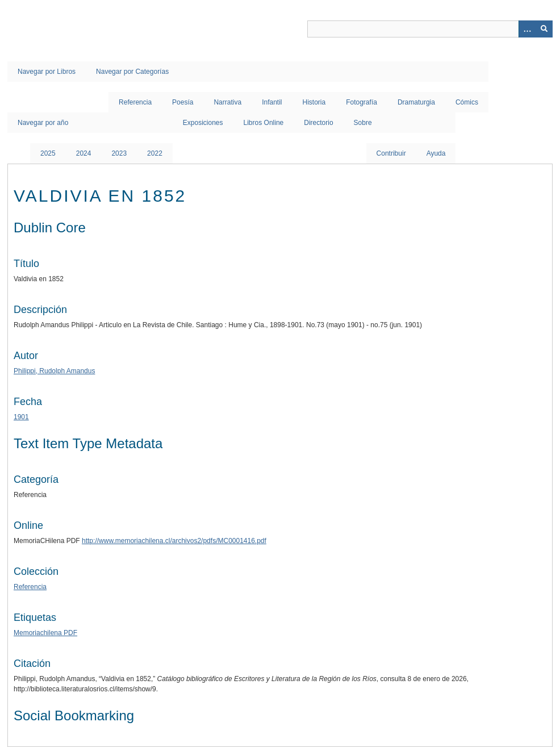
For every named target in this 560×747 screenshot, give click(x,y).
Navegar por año (43, 123)
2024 (84, 153)
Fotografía (362, 102)
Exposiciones (203, 123)
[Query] (430, 29)
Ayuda (436, 153)
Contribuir (391, 153)
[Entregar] (544, 29)
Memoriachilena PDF (45, 633)
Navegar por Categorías (132, 72)
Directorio (318, 123)
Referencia (135, 102)
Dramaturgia (416, 102)
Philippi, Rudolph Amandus (54, 371)
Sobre (363, 123)
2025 (48, 153)
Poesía (183, 102)
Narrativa (227, 102)
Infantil (272, 102)
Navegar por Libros (47, 72)
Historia (314, 102)
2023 (119, 153)
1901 (21, 417)
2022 (155, 153)
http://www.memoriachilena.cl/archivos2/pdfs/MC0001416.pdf (174, 541)
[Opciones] (527, 29)
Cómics (467, 102)
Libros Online (264, 123)
